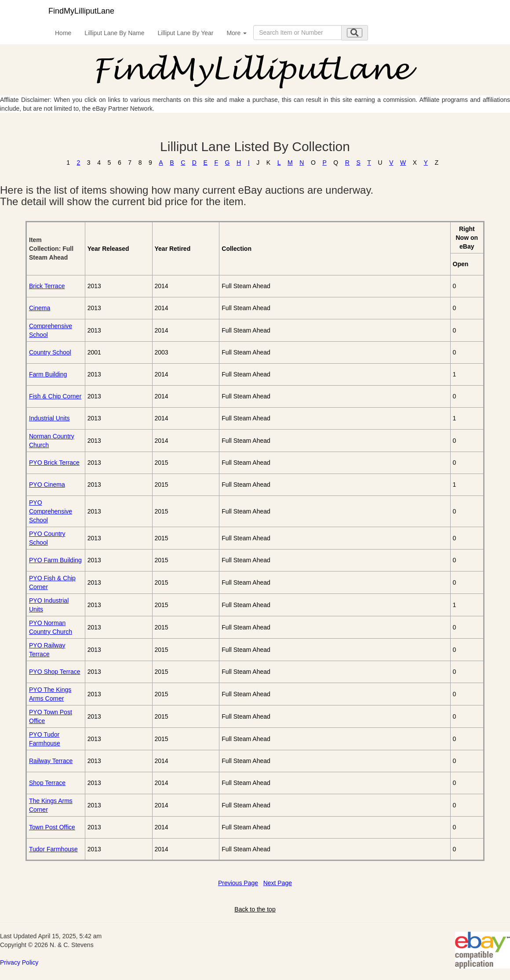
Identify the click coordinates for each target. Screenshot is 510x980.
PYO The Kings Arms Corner (50, 694)
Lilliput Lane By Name (114, 33)
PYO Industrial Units (49, 605)
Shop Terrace (47, 783)
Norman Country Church (52, 441)
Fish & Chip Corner (55, 396)
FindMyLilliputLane (81, 11)
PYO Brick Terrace (54, 463)
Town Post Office (52, 827)
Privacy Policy (19, 962)
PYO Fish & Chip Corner (52, 582)
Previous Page (238, 883)
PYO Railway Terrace (47, 650)
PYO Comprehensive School (51, 511)
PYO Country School (47, 538)
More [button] (237, 33)
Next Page (278, 883)
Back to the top (255, 909)
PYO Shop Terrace (55, 672)
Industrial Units (49, 418)
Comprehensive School (51, 330)
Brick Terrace (47, 286)
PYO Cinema (47, 485)
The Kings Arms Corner (51, 805)
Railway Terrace (51, 761)
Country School (50, 352)
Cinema (40, 308)
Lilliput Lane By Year (186, 33)
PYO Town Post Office (51, 716)
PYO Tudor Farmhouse (45, 739)
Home (63, 33)
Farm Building (48, 374)
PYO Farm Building (55, 560)
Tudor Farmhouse (53, 849)
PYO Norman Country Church (51, 627)
